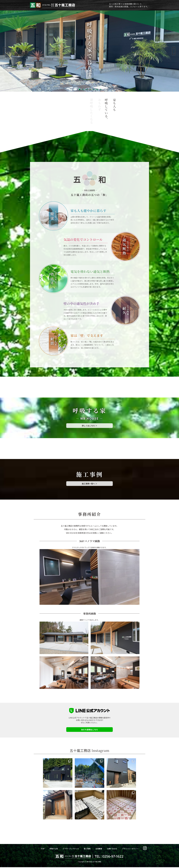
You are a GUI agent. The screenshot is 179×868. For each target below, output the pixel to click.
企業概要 (99, 849)
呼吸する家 (54, 849)
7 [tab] (100, 90)
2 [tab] (83, 90)
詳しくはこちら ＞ (89, 426)
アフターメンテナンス (71, 849)
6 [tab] (96, 90)
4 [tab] (89, 90)
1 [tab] (79, 90)
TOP (43, 849)
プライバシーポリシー (130, 849)
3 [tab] (86, 90)
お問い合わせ (112, 849)
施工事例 (87, 849)
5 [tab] (93, 90)
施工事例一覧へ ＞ (89, 484)
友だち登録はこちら (89, 730)
